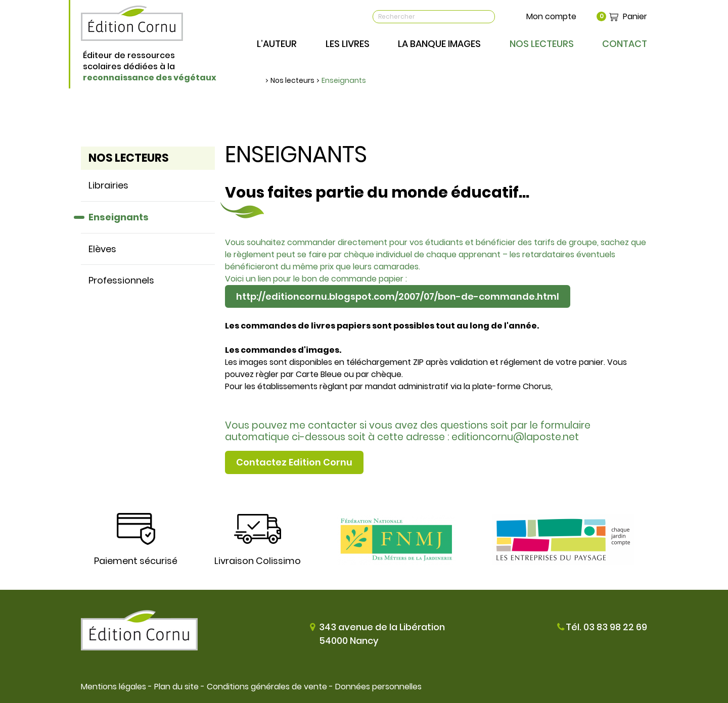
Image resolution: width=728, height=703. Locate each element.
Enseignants (344, 80)
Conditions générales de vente (267, 687)
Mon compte (551, 16)
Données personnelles (378, 687)
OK (487, 17)
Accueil (260, 80)
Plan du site (176, 687)
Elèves (102, 249)
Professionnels (121, 280)
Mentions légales (113, 687)
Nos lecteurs (292, 80)
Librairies (108, 185)
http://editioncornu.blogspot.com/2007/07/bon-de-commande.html (398, 296)
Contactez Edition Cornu (294, 462)
